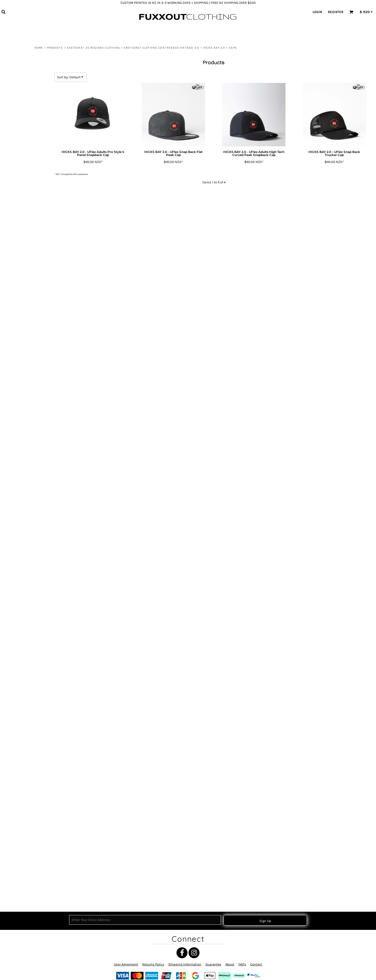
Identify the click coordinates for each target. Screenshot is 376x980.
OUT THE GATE (22, 423)
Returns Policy (153, 964)
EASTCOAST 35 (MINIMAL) (29, 498)
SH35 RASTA (20, 731)
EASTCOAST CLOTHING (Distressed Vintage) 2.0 (162, 48)
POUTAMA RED (22, 674)
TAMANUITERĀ (21, 586)
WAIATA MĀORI (22, 524)
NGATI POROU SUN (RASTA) (30, 605)
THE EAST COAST (23, 461)
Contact (256, 964)
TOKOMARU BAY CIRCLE (27, 549)
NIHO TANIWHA (22, 555)
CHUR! (16, 486)
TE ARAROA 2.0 (38, 268)
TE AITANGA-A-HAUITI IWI (28, 530)
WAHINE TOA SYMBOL (26, 668)
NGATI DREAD (21, 794)
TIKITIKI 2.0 (35, 299)
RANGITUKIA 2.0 (38, 243)
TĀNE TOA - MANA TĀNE (27, 562)
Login (317, 12)
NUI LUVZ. (19, 580)
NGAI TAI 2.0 (36, 236)
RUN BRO (18, 637)
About (230, 964)
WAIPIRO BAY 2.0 (39, 323)
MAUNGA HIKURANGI (26, 417)
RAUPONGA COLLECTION (28, 618)
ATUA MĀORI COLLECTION (29, 448)
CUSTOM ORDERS (24, 887)
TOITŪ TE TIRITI (22, 511)
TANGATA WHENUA (25, 612)
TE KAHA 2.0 (36, 274)
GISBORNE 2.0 (37, 132)
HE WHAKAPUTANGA (26, 593)
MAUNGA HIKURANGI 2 (27, 744)
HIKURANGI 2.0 (38, 187)
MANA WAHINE (22, 379)
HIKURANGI (19, 826)
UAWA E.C (19, 757)
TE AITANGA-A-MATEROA (28, 782)
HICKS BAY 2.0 (214, 48)
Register (336, 12)
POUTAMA (19, 681)
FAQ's (242, 964)
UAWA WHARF (21, 454)
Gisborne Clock (22, 404)
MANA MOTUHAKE (24, 719)
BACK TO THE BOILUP (26, 763)
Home (39, 48)
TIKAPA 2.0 (35, 292)
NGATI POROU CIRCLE (26, 536)
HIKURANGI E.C (22, 820)
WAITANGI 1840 (22, 398)
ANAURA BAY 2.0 (39, 126)
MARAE (17, 385)
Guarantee (213, 964)
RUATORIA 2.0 (37, 249)
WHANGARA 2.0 (38, 330)
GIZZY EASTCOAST (24, 807)
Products (55, 48)
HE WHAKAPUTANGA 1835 (29, 492)
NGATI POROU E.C (23, 473)
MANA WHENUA (23, 410)
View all (17, 89)
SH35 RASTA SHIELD (25, 775)
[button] (3, 12)
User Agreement (126, 964)
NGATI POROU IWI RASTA (28, 769)
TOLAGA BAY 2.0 (39, 317)
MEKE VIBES (20, 881)
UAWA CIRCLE (21, 543)
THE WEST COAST (24, 467)
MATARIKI (18, 373)
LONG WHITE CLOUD (25, 429)
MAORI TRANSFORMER (27, 643)
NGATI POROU (21, 725)
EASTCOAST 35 (22, 480)
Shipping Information (185, 964)
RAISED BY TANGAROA (26, 505)
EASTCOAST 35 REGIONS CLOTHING (93, 48)
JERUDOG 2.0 (37, 206)
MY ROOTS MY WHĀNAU (28, 392)
